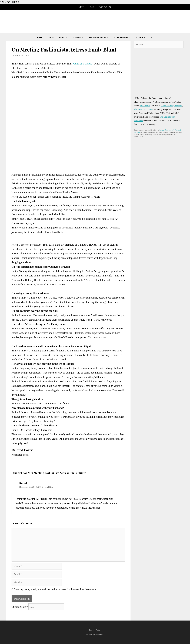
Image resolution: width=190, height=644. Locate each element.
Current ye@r (20, 607)
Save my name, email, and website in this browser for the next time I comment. (55, 589)
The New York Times (143, 109)
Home (40, 37)
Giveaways (141, 37)
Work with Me (105, 7)
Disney (64, 37)
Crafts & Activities (100, 37)
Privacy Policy (95, 630)
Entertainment (124, 37)
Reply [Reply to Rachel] (52, 487)
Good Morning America (171, 106)
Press (92, 7)
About (82, 7)
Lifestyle (79, 37)
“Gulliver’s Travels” (83, 64)
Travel (50, 37)
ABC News (145, 106)
